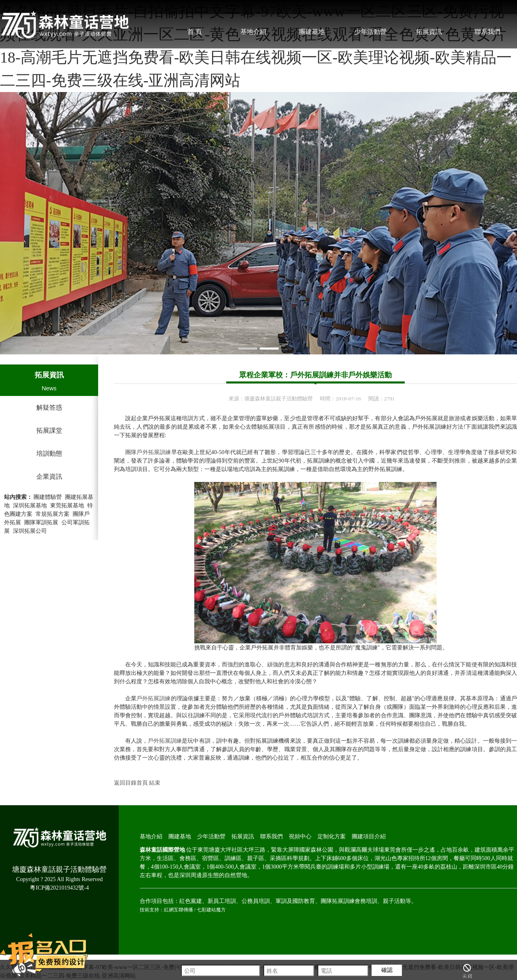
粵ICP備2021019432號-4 (59, 888)
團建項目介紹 (369, 837)
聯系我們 (488, 32)
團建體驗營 (48, 497)
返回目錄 (125, 783)
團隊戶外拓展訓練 (148, 452)
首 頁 (195, 32)
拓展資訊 (429, 32)
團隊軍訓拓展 (41, 522)
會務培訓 (366, 901)
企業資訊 (49, 476)
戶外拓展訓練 (154, 698)
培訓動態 (49, 453)
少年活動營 (370, 32)
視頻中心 (300, 837)
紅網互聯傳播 (179, 910)
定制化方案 (332, 837)
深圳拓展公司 (30, 531)
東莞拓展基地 (67, 506)
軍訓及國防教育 (295, 901)
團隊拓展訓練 (338, 901)
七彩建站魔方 (211, 910)
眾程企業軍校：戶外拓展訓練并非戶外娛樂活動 (315, 375)
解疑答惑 (49, 407)
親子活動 (394, 901)
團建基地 (312, 32)
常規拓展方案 (53, 514)
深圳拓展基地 (30, 506)
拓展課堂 (49, 430)
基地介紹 (253, 32)
